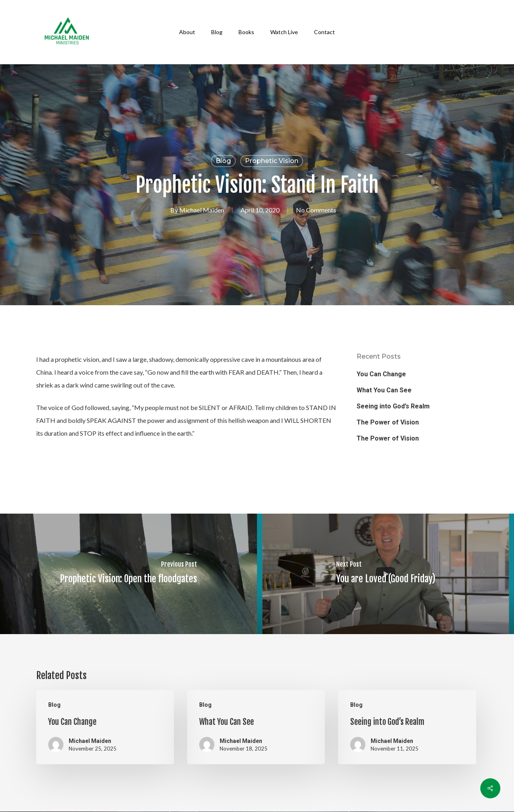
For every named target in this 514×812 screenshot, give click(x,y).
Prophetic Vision (272, 161)
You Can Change (381, 374)
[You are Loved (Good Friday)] (385, 574)
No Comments (316, 210)
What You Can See (384, 390)
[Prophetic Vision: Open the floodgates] (128, 574)
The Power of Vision (388, 422)
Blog (223, 161)
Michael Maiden (202, 210)
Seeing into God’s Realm (393, 406)
